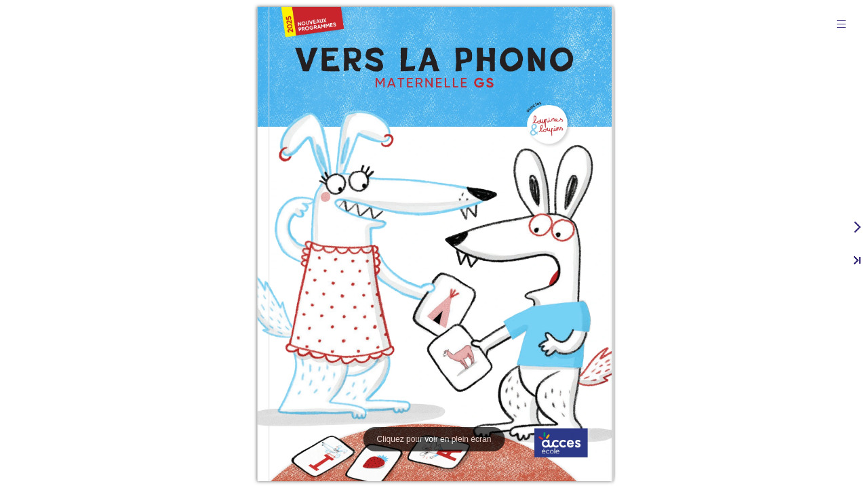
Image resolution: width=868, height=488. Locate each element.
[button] (841, 24)
